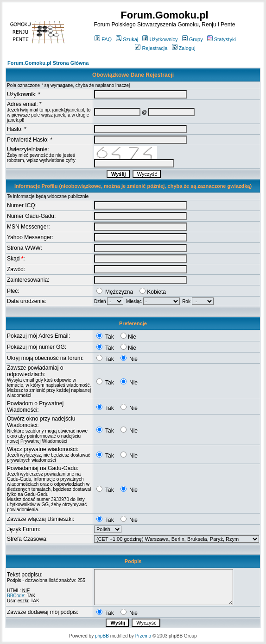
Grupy (193, 39)
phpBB (102, 636)
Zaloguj (184, 48)
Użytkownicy (160, 39)
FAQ (103, 39)
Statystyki (222, 39)
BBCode (16, 596)
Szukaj (127, 39)
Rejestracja (151, 48)
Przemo (143, 636)
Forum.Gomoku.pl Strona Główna (48, 63)
